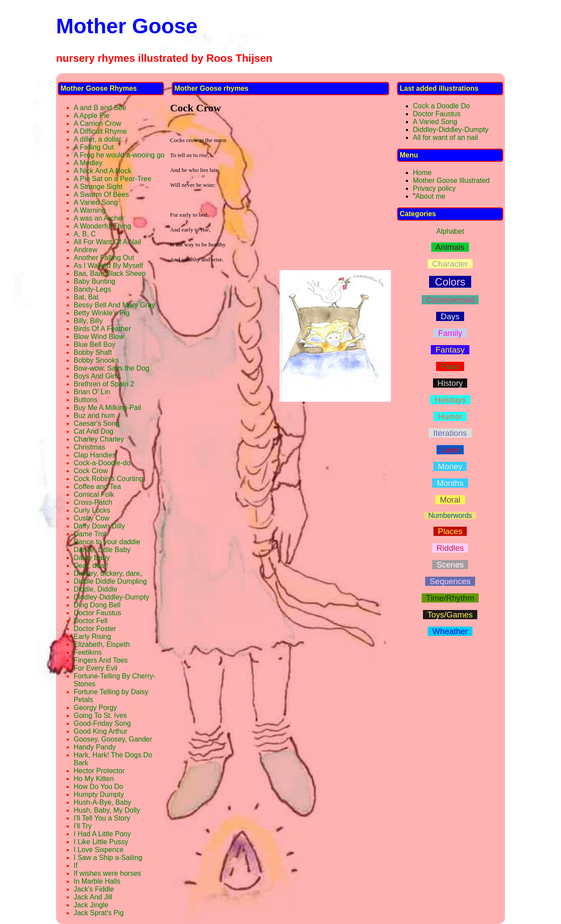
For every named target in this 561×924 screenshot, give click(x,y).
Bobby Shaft (93, 352)
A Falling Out (94, 147)
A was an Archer (99, 218)
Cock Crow (91, 471)
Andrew (85, 250)
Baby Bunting (94, 281)
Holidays (450, 400)
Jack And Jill (93, 897)
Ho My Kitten (94, 779)
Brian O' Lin (92, 392)
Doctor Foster (95, 629)
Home (422, 173)
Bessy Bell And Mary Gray (114, 305)
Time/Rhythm (450, 598)
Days (450, 316)
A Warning (90, 210)
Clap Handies (95, 455)
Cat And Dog (94, 431)
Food (450, 366)
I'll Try (83, 826)
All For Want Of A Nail (107, 242)
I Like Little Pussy (101, 842)
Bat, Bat (86, 297)
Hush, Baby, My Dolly (107, 810)
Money (450, 466)
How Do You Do (98, 787)
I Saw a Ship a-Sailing (108, 858)
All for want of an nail (446, 137)
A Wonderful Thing (102, 226)
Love (450, 450)
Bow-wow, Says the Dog (112, 368)
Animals (450, 247)
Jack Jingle (91, 905)
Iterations (450, 433)
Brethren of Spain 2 (104, 384)
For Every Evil (96, 668)
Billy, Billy (88, 321)
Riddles (450, 548)
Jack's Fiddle (94, 889)
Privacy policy (434, 188)
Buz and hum (94, 416)
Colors (450, 282)
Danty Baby (92, 558)
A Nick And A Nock (103, 171)
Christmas (89, 447)
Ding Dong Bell (97, 605)
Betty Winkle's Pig (102, 313)
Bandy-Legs (92, 289)
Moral (450, 500)
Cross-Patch (93, 502)
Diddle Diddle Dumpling (110, 581)
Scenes (450, 565)
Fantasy (450, 350)
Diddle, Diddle (96, 589)
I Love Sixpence (99, 850)
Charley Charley (99, 439)
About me (430, 196)
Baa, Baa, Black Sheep (110, 273)
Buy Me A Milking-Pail (107, 408)
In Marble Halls (97, 881)
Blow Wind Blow (99, 337)
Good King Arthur (101, 731)
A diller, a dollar (98, 139)
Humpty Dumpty (99, 794)
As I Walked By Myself (108, 266)
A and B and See (100, 108)
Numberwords (450, 516)
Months (450, 483)
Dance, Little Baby (102, 550)
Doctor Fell (91, 621)
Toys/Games (450, 615)
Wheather (450, 631)
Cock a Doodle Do (441, 106)
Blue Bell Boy (94, 344)
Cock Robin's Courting (108, 479)
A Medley (88, 163)
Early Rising (92, 637)
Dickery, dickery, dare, (108, 573)
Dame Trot (90, 534)
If (76, 865)
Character (450, 264)
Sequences (450, 581)
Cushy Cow (92, 518)
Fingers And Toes (101, 660)
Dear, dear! (91, 565)
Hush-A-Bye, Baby (103, 802)
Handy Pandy (95, 747)
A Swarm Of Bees (101, 194)
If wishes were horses (107, 873)
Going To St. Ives (100, 715)
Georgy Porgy (95, 708)
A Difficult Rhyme (100, 131)
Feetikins (88, 652)
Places (450, 531)
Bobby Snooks (96, 360)
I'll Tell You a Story (102, 818)
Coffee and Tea (97, 487)
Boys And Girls (97, 376)
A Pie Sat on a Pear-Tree (112, 179)
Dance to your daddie (107, 542)
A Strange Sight (98, 187)
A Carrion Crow (97, 123)
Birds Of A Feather (102, 329)
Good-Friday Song (102, 723)
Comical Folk (94, 494)
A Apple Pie (92, 116)
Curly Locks (92, 510)
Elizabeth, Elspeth (102, 644)
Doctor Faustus (97, 613)
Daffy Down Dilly (99, 526)
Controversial (450, 300)
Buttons (85, 400)
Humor (450, 416)
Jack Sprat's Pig (99, 913)
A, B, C (85, 234)
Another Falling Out (104, 258)
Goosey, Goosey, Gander (113, 739)
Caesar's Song (96, 423)
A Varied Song (96, 202)
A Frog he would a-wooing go (119, 155)
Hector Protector (99, 771)
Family (450, 333)
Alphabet (450, 231)
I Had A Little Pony (102, 834)
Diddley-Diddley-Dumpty (112, 597)
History (450, 383)
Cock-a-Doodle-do (102, 463)
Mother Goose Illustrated (451, 180)
